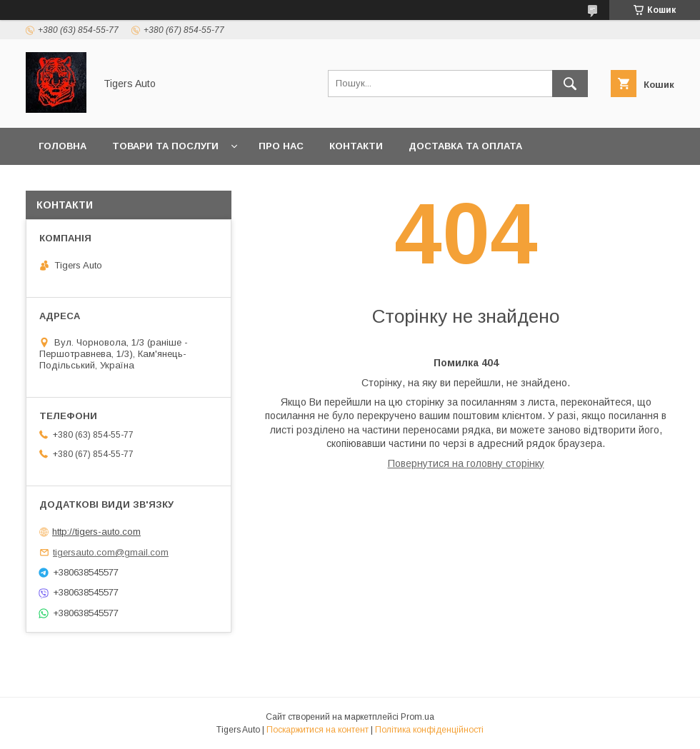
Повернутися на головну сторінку (466, 463)
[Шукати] (570, 84)
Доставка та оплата (465, 146)
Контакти (356, 146)
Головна (62, 146)
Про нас (281, 146)
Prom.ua (417, 717)
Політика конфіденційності (429, 730)
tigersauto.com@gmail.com (111, 552)
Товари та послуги (165, 146)
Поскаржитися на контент (317, 730)
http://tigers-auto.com (96, 532)
